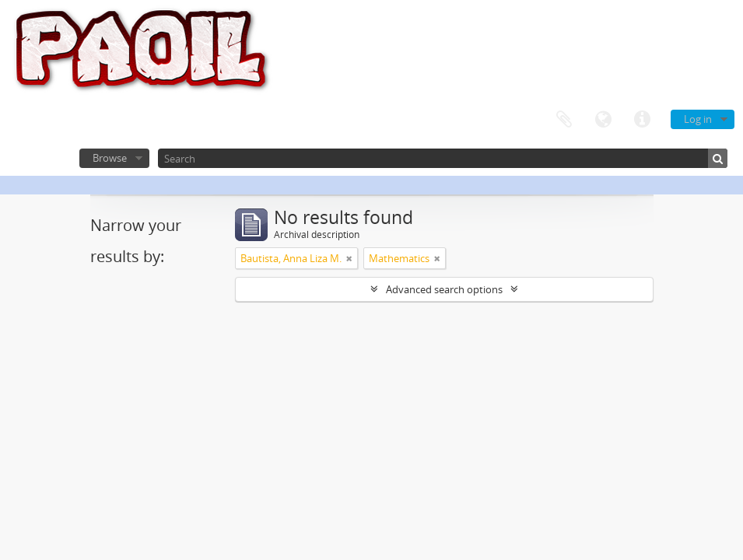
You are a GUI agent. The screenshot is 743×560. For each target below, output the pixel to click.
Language (603, 120)
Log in (698, 119)
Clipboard (564, 120)
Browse (110, 158)
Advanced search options (444, 289)
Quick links (642, 120)
